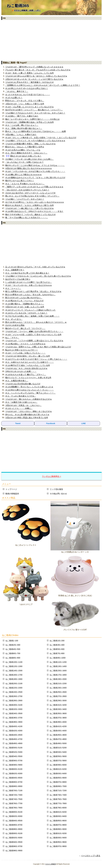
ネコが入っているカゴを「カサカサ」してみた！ (26, 313)
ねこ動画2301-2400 (58, 688)
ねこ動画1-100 (12, 641)
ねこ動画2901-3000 (58, 701)
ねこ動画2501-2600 (58, 692)
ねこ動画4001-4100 (14, 726)
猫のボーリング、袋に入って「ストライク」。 (25, 328)
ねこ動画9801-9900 (14, 851)
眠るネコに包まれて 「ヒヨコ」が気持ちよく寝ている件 (29, 205)
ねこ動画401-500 (13, 649)
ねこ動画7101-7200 (58, 791)
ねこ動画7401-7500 (14, 799)
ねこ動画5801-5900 (14, 765)
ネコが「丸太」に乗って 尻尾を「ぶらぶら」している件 (29, 73)
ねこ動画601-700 (13, 653)
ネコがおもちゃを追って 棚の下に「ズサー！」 (26, 375)
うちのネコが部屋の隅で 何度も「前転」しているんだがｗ (30, 144)
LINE (84, 423)
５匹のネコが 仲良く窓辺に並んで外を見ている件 (27, 418)
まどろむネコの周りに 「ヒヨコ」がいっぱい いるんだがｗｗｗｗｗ (35, 202)
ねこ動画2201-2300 (14, 688)
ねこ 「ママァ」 (12, 338)
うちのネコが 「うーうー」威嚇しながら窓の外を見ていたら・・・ (34, 331)
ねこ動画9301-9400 (58, 838)
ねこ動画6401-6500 (14, 778)
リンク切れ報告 (56, 489)
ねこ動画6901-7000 (58, 786)
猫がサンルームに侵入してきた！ (20, 181)
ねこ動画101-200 (57, 641)
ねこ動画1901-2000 (58, 679)
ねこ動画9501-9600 (58, 842)
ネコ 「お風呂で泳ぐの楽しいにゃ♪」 (21, 402)
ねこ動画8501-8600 (58, 821)
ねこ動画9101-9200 (58, 833)
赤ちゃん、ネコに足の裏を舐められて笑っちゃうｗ (27, 414)
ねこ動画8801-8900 (14, 829)
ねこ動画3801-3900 (14, 722)
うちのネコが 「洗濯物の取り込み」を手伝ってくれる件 (29, 122)
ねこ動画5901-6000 (58, 765)
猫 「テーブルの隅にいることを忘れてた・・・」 (27, 217)
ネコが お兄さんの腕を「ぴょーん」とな (23, 150)
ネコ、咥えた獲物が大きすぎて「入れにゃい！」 (26, 153)
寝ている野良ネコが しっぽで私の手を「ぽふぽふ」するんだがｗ (33, 291)
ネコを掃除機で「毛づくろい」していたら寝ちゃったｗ (29, 387)
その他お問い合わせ (58, 494)
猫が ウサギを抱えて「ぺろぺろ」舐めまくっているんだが (30, 214)
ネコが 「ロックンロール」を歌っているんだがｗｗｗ (29, 285)
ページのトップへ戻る (91, 856)
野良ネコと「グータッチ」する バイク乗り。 (25, 101)
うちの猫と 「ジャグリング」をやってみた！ (25, 199)
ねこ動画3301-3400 (58, 709)
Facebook (51, 423)
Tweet (18, 423)
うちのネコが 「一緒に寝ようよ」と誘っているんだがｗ (29, 208)
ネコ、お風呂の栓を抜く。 (17, 381)
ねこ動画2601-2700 (14, 696)
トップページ (11, 489)
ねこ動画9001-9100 (14, 833)
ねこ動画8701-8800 (58, 825)
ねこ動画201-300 (13, 645)
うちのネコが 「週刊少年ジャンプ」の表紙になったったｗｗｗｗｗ (34, 67)
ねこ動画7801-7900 (14, 808)
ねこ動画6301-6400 (58, 773)
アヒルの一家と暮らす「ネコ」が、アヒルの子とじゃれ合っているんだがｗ (38, 70)
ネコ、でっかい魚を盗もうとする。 (21, 396)
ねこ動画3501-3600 (58, 713)
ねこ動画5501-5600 (58, 756)
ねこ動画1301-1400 (58, 666)
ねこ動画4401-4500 (14, 735)
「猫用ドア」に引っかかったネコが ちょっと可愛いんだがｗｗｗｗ (34, 187)
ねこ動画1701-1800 (58, 675)
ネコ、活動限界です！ (15, 270)
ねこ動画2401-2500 (14, 692)
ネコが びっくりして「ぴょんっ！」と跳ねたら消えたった (30, 310)
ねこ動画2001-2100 (14, 683)
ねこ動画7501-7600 (58, 799)
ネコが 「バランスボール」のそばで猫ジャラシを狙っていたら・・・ (35, 171)
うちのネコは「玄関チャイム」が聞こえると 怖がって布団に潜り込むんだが (38, 347)
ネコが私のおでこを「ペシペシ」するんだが (24, 301)
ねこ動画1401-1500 (14, 671)
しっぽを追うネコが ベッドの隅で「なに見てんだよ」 (29, 282)
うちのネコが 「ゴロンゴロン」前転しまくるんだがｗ (29, 411)
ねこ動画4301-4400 (58, 731)
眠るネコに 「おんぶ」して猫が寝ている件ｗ (25, 147)
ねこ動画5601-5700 (14, 761)
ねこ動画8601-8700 (14, 825)
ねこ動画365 (18, 6)
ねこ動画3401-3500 (14, 713)
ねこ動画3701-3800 (58, 718)
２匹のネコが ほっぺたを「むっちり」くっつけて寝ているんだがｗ (34, 79)
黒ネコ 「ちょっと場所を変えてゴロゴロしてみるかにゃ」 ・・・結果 (36, 131)
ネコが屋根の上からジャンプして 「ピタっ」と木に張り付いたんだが (35, 178)
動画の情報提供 (12, 494)
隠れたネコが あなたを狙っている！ (26, 156)
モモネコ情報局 (51, 864)
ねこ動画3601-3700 (14, 718)
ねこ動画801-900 (13, 658)
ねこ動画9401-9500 (14, 842)
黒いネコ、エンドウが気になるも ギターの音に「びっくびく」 (32, 196)
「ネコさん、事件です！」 (17, 91)
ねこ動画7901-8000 (58, 808)
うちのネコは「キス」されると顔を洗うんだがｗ (26, 368)
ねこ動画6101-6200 (58, 769)
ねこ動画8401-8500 (14, 821)
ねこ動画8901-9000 (58, 829)
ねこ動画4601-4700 (14, 739)
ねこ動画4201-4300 (14, 731)
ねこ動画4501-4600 (58, 735)
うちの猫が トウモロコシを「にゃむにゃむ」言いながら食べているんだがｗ (38, 276)
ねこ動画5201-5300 (14, 752)
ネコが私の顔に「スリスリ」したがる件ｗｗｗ (25, 344)
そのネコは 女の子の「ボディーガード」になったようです (30, 193)
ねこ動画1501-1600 (58, 671)
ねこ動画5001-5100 (14, 748)
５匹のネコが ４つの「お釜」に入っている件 (25, 307)
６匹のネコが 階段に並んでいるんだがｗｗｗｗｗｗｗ (29, 168)
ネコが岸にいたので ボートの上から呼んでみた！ (27, 88)
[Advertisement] (51, 40)
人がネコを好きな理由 (15, 325)
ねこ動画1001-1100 (14, 662)
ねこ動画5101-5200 (58, 748)
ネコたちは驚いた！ (14, 98)
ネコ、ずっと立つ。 (14, 319)
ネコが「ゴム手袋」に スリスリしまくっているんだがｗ (29, 107)
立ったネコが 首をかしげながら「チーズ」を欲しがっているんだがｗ (35, 267)
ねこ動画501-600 (57, 649)
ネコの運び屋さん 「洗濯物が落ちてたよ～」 (25, 304)
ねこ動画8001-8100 (14, 812)
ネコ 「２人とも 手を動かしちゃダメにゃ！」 (25, 184)
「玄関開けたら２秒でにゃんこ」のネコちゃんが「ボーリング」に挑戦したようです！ (43, 85)
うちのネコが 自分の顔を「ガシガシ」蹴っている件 (28, 356)
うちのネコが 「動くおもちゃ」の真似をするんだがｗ (29, 399)
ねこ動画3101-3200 (58, 705)
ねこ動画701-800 (57, 653)
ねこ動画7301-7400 (58, 795)
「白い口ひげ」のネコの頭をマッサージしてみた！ (27, 190)
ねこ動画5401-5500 (14, 756)
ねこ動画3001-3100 (14, 705)
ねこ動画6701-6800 (58, 782)
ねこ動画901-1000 (58, 658)
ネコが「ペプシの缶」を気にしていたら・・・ (25, 353)
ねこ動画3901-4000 (58, 722)
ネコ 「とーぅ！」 (13, 288)
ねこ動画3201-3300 (14, 709)
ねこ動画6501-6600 (58, 778)
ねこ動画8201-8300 (14, 816)
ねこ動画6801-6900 (14, 786)
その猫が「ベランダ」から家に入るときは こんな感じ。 (29, 159)
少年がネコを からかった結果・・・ (21, 371)
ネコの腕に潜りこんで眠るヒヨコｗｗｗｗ (23, 174)
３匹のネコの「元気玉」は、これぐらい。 (23, 405)
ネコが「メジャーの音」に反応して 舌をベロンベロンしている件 (33, 335)
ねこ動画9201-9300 (14, 838)
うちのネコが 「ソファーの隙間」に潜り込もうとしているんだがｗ (34, 341)
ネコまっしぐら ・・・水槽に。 (19, 408)
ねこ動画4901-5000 (58, 743)
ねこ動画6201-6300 (14, 773)
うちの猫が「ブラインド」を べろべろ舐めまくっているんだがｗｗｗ (35, 141)
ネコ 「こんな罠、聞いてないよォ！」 (22, 125)
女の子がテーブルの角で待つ (18, 279)
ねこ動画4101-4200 (58, 726)
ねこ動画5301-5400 (58, 752)
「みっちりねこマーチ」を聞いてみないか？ (24, 162)
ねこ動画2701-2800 (58, 696)
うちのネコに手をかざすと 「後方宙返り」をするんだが (29, 82)
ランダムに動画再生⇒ (52, 476)
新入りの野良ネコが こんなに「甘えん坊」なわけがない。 (30, 295)
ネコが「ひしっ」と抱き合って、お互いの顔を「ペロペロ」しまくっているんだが (41, 138)
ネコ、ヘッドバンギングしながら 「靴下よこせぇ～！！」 (30, 393)
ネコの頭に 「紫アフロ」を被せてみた (22, 116)
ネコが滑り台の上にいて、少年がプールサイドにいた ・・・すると (34, 211)
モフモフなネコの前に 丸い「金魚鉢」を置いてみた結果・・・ (32, 316)
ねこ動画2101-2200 (58, 683)
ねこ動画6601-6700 (14, 782)
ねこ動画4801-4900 (14, 743)
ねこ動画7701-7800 (58, 803)
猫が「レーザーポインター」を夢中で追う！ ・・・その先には (32, 119)
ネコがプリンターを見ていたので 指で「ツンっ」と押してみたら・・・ (36, 359)
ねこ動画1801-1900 (14, 679)
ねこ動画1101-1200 (58, 662)
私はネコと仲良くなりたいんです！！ (22, 350)
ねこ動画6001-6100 (14, 769)
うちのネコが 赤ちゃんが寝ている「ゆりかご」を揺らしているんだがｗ (36, 76)
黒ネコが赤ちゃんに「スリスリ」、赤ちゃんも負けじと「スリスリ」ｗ (36, 322)
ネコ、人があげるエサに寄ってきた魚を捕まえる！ (27, 273)
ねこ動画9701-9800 (58, 846)
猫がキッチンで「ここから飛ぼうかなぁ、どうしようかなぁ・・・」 (35, 165)
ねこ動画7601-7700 (14, 803)
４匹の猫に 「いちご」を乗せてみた (21, 135)
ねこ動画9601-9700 (14, 846)
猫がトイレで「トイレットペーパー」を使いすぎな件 (28, 378)
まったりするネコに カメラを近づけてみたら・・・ (28, 95)
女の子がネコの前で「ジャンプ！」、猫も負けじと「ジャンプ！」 (34, 110)
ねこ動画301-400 (57, 645)
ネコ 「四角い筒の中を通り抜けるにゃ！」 (24, 128)
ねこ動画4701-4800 (58, 739)
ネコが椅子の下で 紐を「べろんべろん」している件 (28, 365)
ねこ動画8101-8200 (58, 812)
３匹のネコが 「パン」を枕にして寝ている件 (25, 104)
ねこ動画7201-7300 (14, 795)
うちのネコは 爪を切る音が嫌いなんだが (23, 384)
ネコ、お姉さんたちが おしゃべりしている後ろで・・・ (29, 362)
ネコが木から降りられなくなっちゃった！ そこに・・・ (29, 390)
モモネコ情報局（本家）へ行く (27, 10)
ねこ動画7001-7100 (14, 791)
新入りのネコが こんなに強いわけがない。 (24, 298)
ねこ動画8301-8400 (58, 816)
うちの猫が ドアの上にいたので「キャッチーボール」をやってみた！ (35, 113)
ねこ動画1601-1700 (14, 675)
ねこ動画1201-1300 (14, 666)
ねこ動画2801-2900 (14, 701)
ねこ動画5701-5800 (58, 761)
